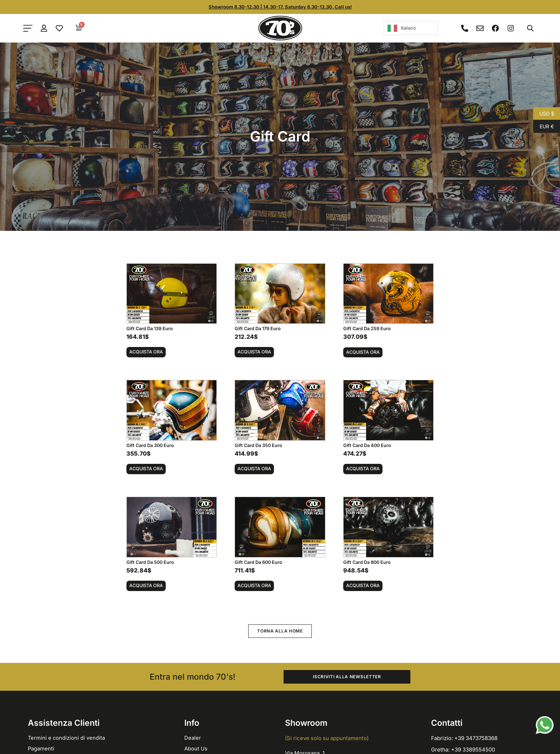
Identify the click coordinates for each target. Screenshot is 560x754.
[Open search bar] (530, 28)
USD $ (544, 114)
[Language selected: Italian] (411, 28)
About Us (196, 748)
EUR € (544, 127)
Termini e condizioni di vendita (67, 738)
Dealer (193, 738)
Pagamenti (41, 748)
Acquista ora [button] (146, 352)
